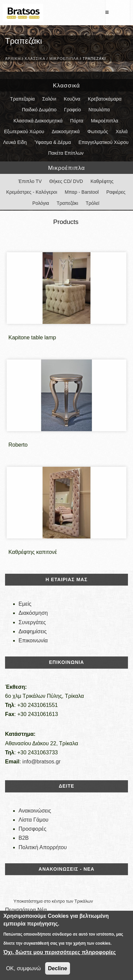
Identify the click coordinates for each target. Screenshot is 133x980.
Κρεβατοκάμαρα (105, 99)
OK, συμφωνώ (23, 968)
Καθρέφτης (102, 181)
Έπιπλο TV (30, 181)
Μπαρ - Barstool (82, 192)
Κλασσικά (35, 59)
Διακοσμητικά (65, 131)
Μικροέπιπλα (64, 59)
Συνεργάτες (32, 622)
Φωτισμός (98, 131)
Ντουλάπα (99, 110)
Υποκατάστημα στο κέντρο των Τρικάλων (53, 901)
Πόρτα (77, 121)
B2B (24, 838)
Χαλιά (122, 131)
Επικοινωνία (33, 640)
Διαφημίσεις (33, 631)
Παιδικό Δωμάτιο (39, 110)
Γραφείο (72, 110)
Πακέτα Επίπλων (66, 153)
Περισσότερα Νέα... (28, 910)
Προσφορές (32, 829)
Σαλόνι (49, 99)
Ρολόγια (41, 203)
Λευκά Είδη (15, 142)
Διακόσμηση (33, 613)
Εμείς (25, 604)
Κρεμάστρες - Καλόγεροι (32, 192)
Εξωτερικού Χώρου (24, 131)
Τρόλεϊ (93, 203)
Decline (58, 968)
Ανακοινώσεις (35, 811)
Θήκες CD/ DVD (66, 181)
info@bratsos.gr (42, 762)
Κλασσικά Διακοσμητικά (38, 121)
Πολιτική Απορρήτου (43, 847)
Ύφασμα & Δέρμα (53, 142)
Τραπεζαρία (22, 99)
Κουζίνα (72, 99)
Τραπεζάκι (67, 203)
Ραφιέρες (116, 192)
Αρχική (13, 59)
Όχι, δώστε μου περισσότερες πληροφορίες (60, 952)
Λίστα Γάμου (34, 820)
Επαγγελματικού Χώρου (104, 142)
